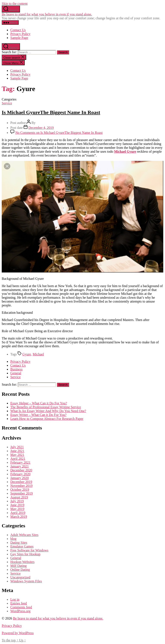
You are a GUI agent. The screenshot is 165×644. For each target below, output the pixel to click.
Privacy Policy (20, 34)
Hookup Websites (22, 562)
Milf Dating (18, 566)
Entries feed (19, 603)
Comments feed (21, 607)
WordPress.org (20, 611)
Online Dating (20, 570)
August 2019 (19, 497)
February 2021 (20, 462)
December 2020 (21, 470)
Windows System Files (26, 581)
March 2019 (19, 517)
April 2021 (18, 459)
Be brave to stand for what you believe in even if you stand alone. (47, 14)
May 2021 (17, 455)
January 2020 (20, 478)
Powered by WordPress (18, 633)
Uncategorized (20, 577)
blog (13, 539)
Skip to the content (15, 4)
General (16, 373)
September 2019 (21, 493)
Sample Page (19, 38)
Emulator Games (22, 546)
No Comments (59, 133)
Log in (15, 599)
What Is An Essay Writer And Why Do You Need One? (48, 411)
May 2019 (17, 509)
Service (7, 103)
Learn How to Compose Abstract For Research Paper (47, 419)
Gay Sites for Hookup (25, 554)
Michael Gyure (125, 151)
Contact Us (18, 30)
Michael (38, 354)
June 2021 (17, 451)
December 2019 (21, 482)
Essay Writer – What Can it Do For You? (38, 415)
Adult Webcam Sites (24, 535)
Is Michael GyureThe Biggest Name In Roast (51, 112)
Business (16, 369)
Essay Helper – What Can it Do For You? (39, 403)
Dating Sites (19, 543)
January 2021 (20, 466)
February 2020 (20, 474)
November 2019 (21, 486)
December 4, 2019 (41, 128)
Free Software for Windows (29, 550)
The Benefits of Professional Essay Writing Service (46, 407)
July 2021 (17, 447)
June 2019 (17, 505)
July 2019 (17, 501)
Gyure (27, 354)
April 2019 (18, 513)
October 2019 (20, 489)
